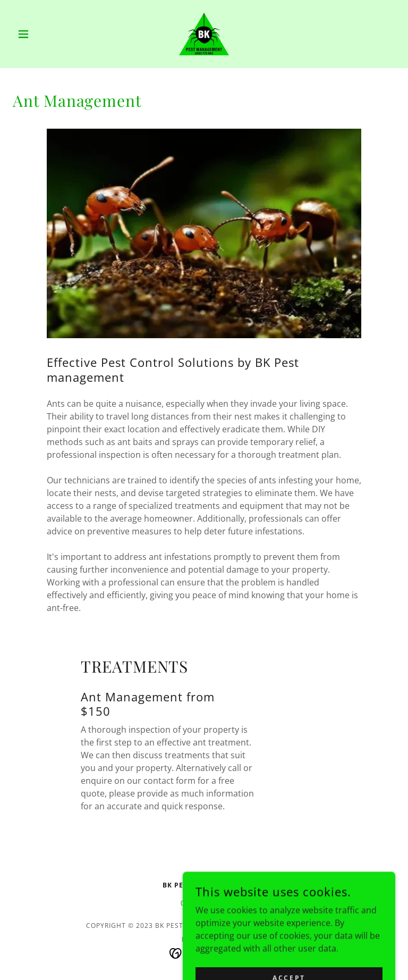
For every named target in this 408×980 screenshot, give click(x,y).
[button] (41, 34)
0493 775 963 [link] (204, 903)
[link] (204, 34)
